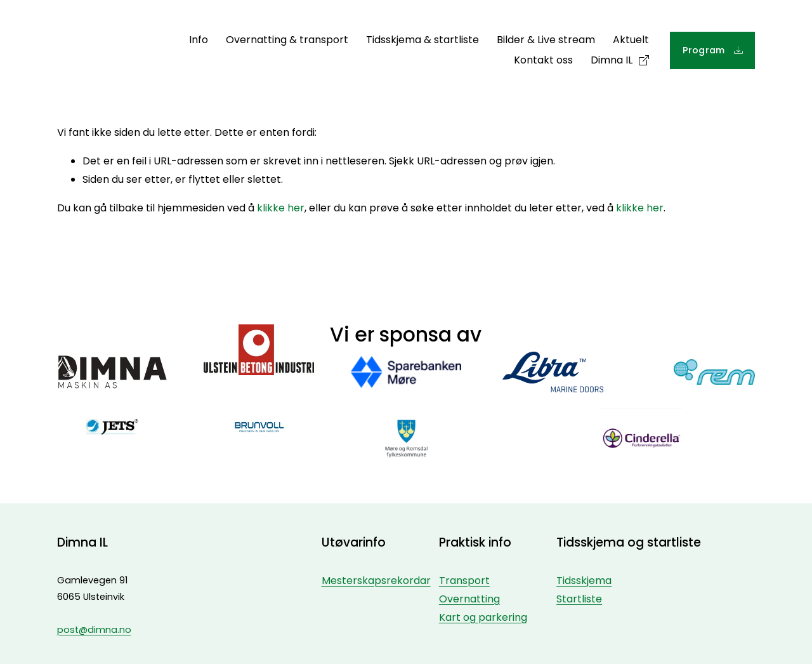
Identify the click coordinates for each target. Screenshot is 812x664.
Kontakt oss (543, 60)
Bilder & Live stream (546, 40)
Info (199, 40)
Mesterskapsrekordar (376, 581)
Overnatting (469, 599)
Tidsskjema (584, 581)
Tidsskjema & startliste (422, 40)
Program (705, 50)
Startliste (579, 599)
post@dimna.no (94, 630)
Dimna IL (612, 60)
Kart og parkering (483, 617)
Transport (464, 581)
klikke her (281, 208)
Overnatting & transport (287, 40)
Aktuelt (631, 40)
